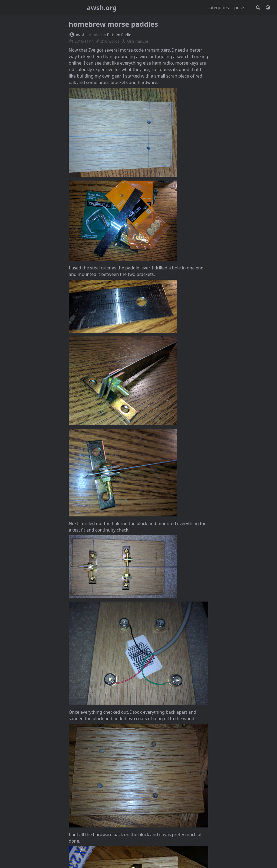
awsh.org (102, 7)
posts (240, 8)
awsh (77, 34)
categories (219, 8)
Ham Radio (119, 35)
